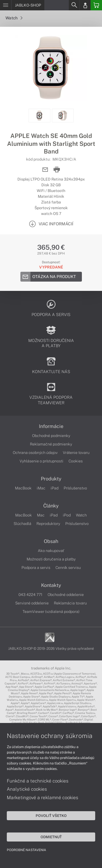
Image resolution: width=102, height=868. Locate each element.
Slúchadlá (22, 524)
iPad (55, 488)
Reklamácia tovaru (70, 603)
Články (51, 506)
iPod (67, 515)
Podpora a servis (36, 568)
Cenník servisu (68, 568)
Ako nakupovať (51, 551)
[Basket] (96, 5)
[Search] (74, 5)
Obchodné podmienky (51, 436)
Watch (14, 18)
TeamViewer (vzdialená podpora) (51, 612)
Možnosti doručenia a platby (51, 559)
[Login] (85, 5)
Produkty (51, 479)
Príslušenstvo (75, 488)
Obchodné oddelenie (66, 595)
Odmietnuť (51, 837)
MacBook (23, 488)
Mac (41, 515)
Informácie (51, 426)
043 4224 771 (30, 595)
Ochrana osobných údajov (35, 453)
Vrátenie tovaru (76, 453)
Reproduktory (48, 524)
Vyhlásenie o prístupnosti (41, 461)
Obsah (51, 541)
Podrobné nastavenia (27, 850)
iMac (41, 488)
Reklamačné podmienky (51, 444)
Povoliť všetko (51, 816)
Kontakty (51, 585)
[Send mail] (45, 170)
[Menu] (6, 5)
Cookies (76, 461)
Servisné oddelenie (32, 603)
